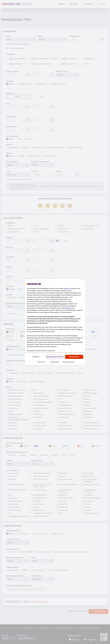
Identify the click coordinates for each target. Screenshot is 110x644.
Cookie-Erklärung (68, 362)
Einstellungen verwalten (55, 357)
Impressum (41, 362)
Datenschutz (55, 362)
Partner (67, 289)
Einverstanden (74, 357)
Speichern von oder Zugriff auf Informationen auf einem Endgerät (52, 317)
